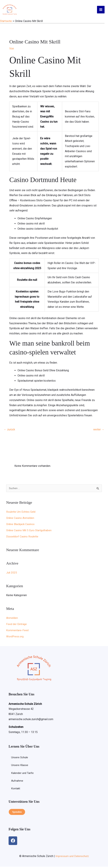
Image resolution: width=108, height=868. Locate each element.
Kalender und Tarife (23, 774)
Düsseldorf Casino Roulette (23, 537)
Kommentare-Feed (17, 631)
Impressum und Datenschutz (72, 858)
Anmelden (12, 619)
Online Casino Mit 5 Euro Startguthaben (30, 531)
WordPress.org (15, 637)
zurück (9, 430)
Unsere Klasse (20, 766)
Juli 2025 (12, 574)
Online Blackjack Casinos (21, 525)
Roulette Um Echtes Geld (21, 513)
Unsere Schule (20, 759)
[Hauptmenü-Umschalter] (101, 10)
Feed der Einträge (17, 625)
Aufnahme (17, 782)
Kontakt (16, 790)
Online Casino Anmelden (21, 519)
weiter (99, 430)
